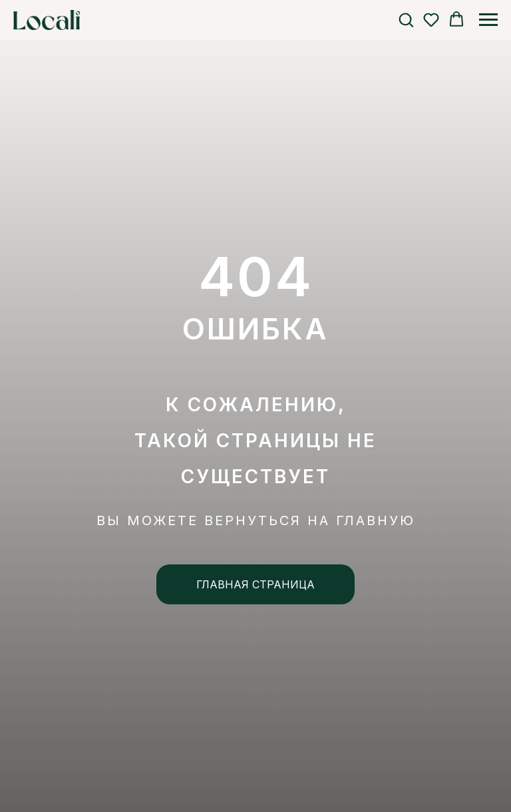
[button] (406, 19)
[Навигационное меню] (488, 20)
